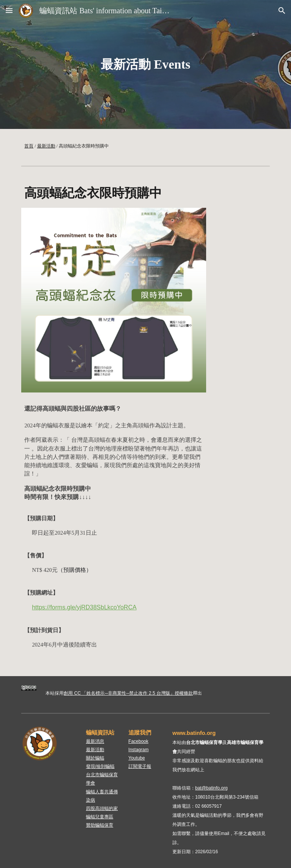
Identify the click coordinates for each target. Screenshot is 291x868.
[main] (145, 64)
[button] (9, 10)
